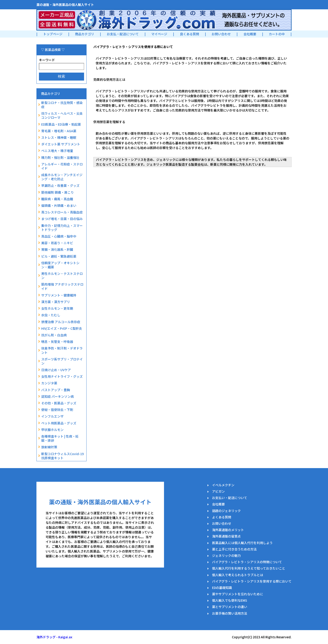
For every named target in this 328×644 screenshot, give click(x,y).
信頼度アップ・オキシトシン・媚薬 (60, 265)
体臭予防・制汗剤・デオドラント (62, 350)
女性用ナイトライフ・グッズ (62, 376)
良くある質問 (190, 34)
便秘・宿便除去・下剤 (57, 410)
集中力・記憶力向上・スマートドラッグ (62, 228)
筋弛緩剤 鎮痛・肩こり (58, 192)
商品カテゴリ (85, 34)
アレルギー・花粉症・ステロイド (62, 166)
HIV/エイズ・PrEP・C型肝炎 (62, 328)
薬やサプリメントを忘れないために (238, 594)
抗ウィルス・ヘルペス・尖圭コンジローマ (62, 115)
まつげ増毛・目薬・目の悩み (62, 219)
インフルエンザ (52, 416)
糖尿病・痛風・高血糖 (57, 199)
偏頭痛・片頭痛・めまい (59, 205)
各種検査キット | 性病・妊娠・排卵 (60, 438)
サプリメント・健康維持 (59, 295)
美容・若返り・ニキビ (57, 243)
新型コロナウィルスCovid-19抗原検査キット (63, 456)
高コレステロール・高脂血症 (62, 212)
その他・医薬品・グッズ (59, 403)
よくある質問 (222, 517)
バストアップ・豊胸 (56, 390)
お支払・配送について (123, 34)
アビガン (218, 491)
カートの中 (277, 34)
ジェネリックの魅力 (226, 555)
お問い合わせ (221, 34)
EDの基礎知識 (222, 588)
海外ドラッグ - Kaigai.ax (54, 637)
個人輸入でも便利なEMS (230, 600)
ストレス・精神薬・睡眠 (59, 137)
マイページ (159, 34)
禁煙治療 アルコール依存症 (61, 322)
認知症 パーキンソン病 (58, 396)
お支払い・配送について (230, 498)
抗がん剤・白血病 (54, 335)
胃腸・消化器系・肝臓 (57, 249)
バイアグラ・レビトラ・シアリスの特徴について (247, 562)
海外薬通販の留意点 (226, 536)
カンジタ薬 (49, 383)
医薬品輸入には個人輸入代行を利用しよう (242, 543)
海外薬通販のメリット (228, 530)
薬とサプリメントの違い (230, 607)
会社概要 (250, 34)
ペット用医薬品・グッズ (59, 423)
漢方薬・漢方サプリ (56, 302)
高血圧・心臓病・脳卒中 (59, 236)
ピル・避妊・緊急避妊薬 (59, 256)
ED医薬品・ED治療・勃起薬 (61, 124)
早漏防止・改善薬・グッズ (60, 185)
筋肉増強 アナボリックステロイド (62, 286)
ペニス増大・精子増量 (57, 151)
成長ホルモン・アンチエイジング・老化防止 (62, 177)
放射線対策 (49, 447)
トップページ (53, 34)
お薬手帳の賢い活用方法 (230, 613)
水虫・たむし (51, 315)
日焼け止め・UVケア (56, 370)
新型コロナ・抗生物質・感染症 (62, 105)
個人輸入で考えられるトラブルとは (238, 575)
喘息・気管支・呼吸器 (57, 342)
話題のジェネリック (226, 511)
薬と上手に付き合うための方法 (234, 549)
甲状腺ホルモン (52, 430)
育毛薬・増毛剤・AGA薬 (59, 131)
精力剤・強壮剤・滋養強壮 (60, 157)
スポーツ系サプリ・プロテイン (62, 361)
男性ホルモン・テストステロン (62, 276)
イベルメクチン (223, 485)
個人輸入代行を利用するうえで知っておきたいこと (249, 568)
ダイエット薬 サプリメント (61, 144)
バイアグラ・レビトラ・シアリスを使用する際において (252, 581)
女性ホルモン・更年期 (57, 308)
